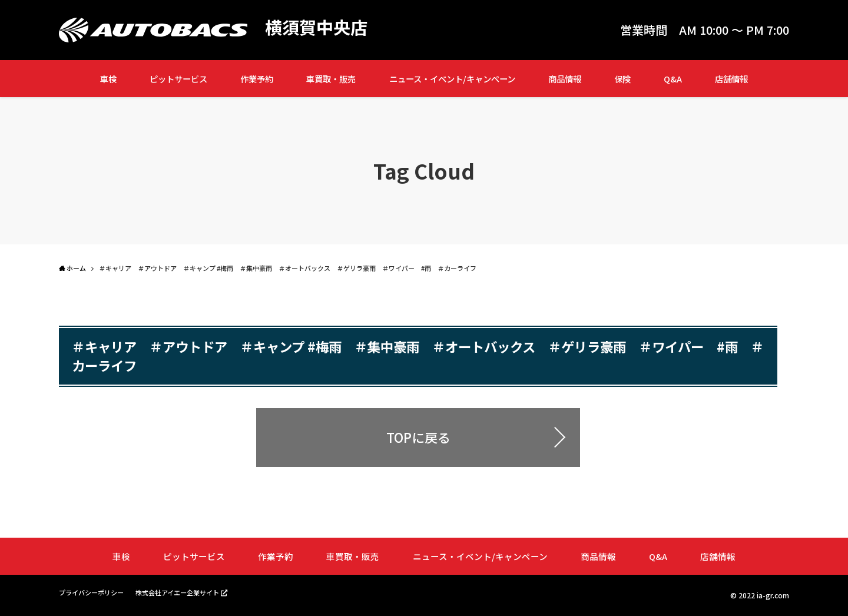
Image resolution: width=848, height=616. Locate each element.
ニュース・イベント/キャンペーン (452, 79)
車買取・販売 (331, 79)
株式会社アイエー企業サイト (187, 592)
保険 (622, 79)
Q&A (673, 79)
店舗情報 (731, 79)
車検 (108, 79)
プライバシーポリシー (94, 592)
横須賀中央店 (318, 27)
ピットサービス (178, 79)
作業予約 (257, 79)
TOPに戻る (418, 437)
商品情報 (565, 79)
